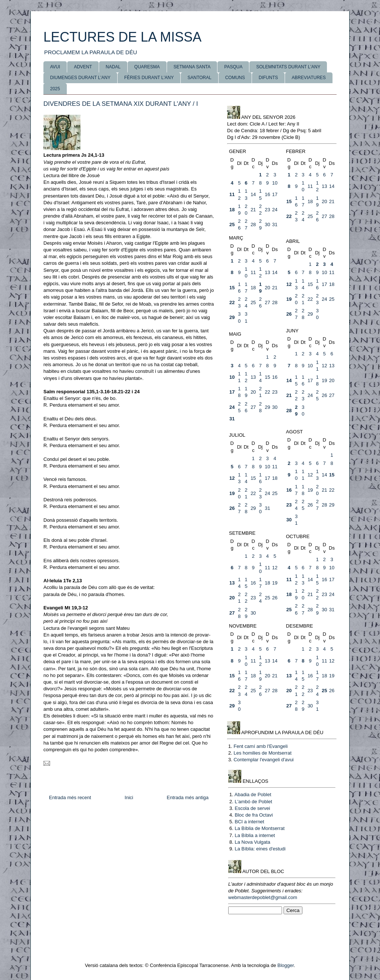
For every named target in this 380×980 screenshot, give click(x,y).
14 (253, 194)
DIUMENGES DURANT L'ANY (80, 78)
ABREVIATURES (309, 78)
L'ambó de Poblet (253, 802)
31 (275, 224)
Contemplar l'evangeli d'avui (263, 760)
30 (267, 224)
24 (275, 210)
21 (253, 210)
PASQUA (233, 67)
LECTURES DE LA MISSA (122, 37)
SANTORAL (199, 78)
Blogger (286, 965)
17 (275, 194)
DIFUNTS (268, 78)
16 (267, 194)
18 (232, 210)
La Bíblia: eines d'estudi (260, 849)
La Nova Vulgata (252, 842)
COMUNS (235, 78)
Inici (129, 797)
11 (232, 194)
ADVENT (83, 67)
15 (289, 201)
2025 (55, 89)
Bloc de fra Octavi (254, 815)
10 (275, 183)
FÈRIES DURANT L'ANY (149, 78)
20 (324, 201)
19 (289, 299)
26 (289, 314)
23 (267, 210)
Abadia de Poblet (253, 795)
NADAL (113, 67)
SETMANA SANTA (192, 67)
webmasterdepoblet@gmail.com (263, 897)
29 (232, 317)
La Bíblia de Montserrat (259, 828)
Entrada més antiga (188, 797)
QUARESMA (147, 67)
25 (232, 224)
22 (289, 216)
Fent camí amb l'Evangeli (261, 746)
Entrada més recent (70, 797)
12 (289, 284)
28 (253, 224)
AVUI (55, 67)
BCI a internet (249, 822)
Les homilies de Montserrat (262, 753)
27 (324, 216)
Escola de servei (252, 808)
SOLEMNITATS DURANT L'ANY (288, 67)
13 (324, 186)
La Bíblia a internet (255, 835)
